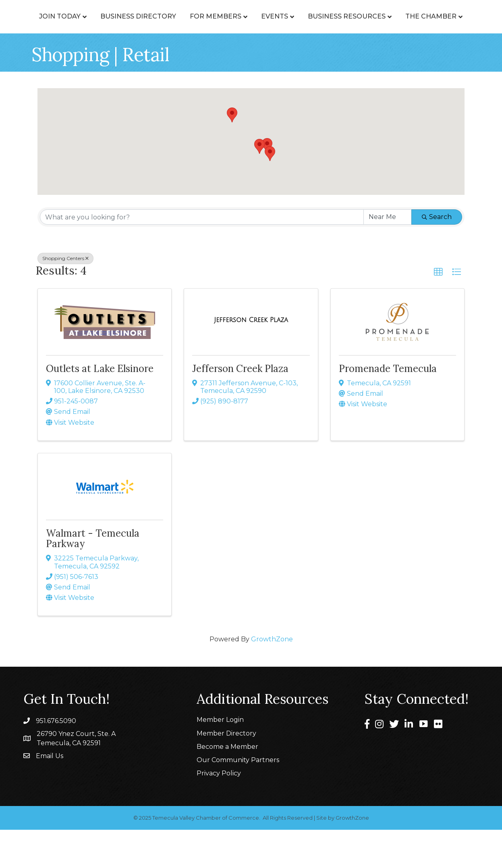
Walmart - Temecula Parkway (93, 577)
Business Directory (152, 25)
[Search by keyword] (202, 255)
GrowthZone (272, 677)
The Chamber (297, 55)
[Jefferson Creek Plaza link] (251, 358)
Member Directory (226, 772)
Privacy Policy (219, 811)
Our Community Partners (238, 798)
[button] (267, 184)
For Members (229, 25)
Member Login (220, 758)
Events (430, 25)
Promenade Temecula (388, 407)
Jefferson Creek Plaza (240, 407)
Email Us (50, 794)
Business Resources (213, 55)
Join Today (74, 25)
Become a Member (227, 785)
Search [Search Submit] (437, 255)
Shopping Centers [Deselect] (65, 297)
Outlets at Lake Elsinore (100, 407)
